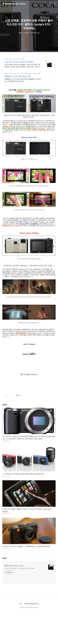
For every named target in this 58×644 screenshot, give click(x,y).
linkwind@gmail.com (32, 634)
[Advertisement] (29, 71)
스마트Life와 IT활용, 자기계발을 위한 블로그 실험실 (19, 599)
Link (20, 634)
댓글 (5, 589)
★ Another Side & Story (12, 4)
